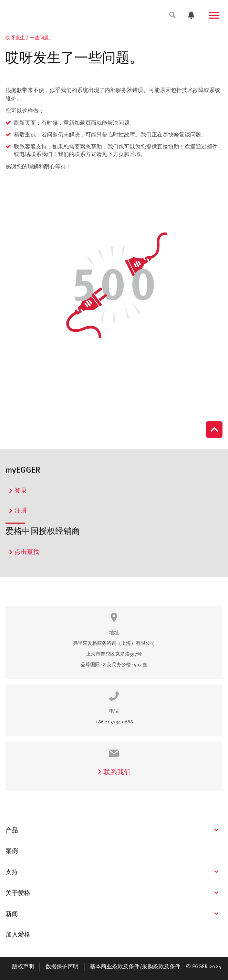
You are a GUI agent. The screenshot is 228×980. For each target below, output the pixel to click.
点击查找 (24, 552)
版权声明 (23, 967)
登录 (18, 491)
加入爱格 (18, 935)
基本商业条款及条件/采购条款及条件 (135, 967)
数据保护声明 (62, 967)
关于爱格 (18, 893)
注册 (18, 511)
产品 (12, 831)
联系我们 (114, 773)
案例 (12, 851)
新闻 (12, 914)
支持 (12, 872)
